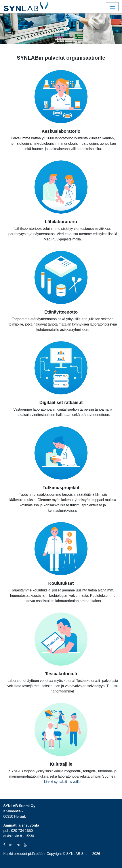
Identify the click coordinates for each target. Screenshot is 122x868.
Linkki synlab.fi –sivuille (62, 782)
